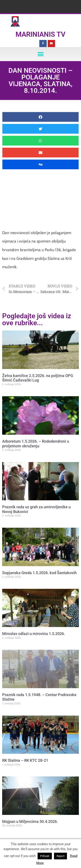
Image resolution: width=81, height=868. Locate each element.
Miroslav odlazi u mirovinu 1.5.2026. (34, 634)
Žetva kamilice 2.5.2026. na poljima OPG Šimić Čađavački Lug (38, 378)
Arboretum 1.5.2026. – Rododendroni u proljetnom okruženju (36, 444)
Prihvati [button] (45, 856)
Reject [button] (60, 856)
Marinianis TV (40, 34)
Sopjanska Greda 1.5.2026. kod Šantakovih (39, 573)
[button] (40, 54)
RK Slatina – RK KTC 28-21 (25, 760)
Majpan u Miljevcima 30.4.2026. (30, 821)
